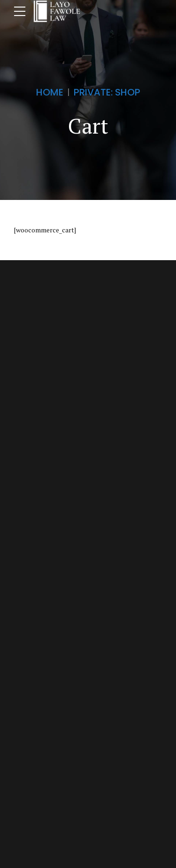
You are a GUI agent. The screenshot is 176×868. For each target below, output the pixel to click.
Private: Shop (107, 92)
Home (50, 92)
